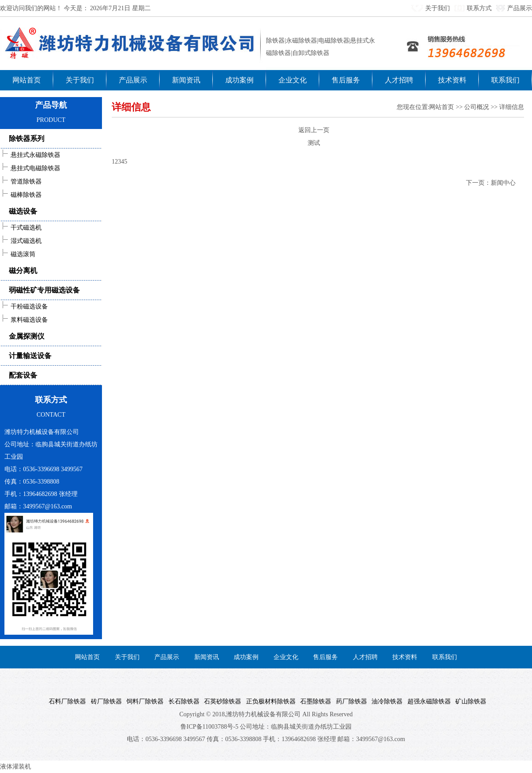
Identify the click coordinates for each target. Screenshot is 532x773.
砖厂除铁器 (105, 701)
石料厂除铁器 (66, 701)
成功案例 (239, 80)
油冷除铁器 (385, 701)
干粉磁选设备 (24, 306)
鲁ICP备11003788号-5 (209, 727)
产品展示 (520, 8)
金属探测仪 (27, 336)
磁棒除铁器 (21, 195)
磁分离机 (23, 271)
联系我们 (505, 80)
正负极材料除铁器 (269, 701)
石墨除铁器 (314, 701)
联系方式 (479, 8)
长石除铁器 (182, 701)
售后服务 (346, 80)
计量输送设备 (30, 356)
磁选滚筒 (18, 254)
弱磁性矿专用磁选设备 (44, 290)
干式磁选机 (21, 228)
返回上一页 (314, 130)
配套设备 (23, 375)
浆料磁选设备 (24, 320)
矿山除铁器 (469, 701)
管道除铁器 (21, 182)
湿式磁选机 (21, 241)
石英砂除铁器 (221, 701)
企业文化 (293, 80)
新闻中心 (503, 183)
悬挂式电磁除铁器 (30, 168)
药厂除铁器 (350, 701)
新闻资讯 (186, 80)
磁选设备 (23, 211)
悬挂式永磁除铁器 (30, 155)
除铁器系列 (27, 139)
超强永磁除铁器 (428, 701)
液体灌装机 (16, 767)
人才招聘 (399, 80)
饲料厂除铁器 (143, 701)
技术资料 (452, 80)
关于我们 (438, 8)
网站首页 (27, 80)
